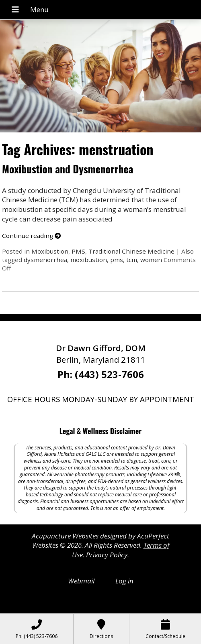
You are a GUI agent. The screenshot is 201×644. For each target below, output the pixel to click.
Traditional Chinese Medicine (131, 251)
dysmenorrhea (45, 260)
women (151, 260)
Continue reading (31, 236)
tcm (132, 260)
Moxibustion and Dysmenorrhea (68, 169)
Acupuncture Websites (65, 536)
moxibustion (89, 260)
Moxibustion (50, 251)
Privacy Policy (107, 555)
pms (117, 260)
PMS (78, 251)
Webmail (81, 581)
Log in (124, 581)
